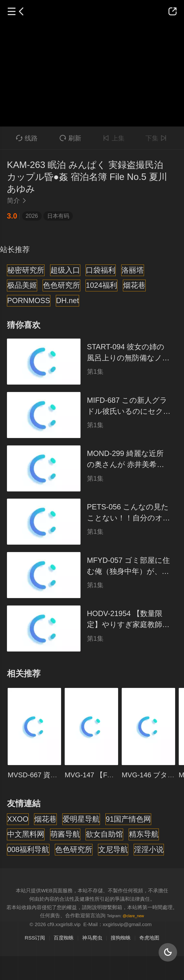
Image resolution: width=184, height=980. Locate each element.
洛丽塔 (133, 270)
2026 (32, 216)
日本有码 (58, 216)
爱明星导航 (81, 819)
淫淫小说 (149, 850)
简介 (18, 201)
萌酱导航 (65, 834)
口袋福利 (101, 270)
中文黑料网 (26, 834)
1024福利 (101, 285)
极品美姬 (22, 285)
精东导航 (144, 834)
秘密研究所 (26, 270)
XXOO (18, 819)
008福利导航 (28, 850)
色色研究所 (61, 285)
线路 (27, 138)
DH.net (68, 301)
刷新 (70, 138)
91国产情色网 (128, 819)
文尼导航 (113, 850)
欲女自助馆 (104, 834)
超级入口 (65, 270)
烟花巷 (134, 285)
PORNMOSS (29, 301)
